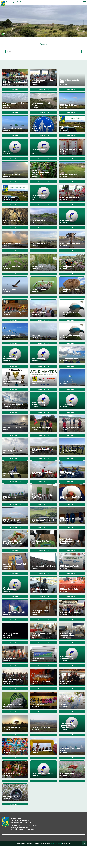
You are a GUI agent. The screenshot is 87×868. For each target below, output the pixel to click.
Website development (56, 866)
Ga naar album (15, 90)
